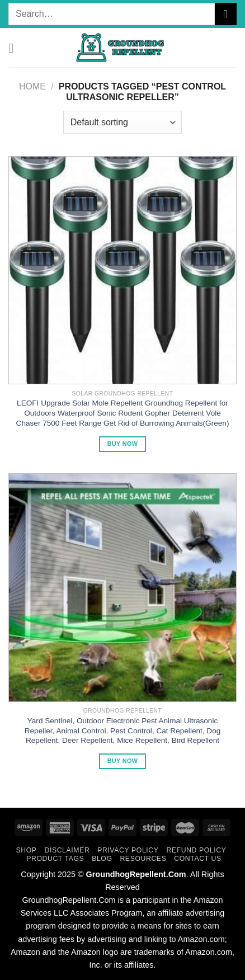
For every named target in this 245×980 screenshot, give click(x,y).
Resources (143, 859)
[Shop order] (123, 122)
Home (32, 86)
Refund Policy (196, 850)
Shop (27, 850)
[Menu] (15, 48)
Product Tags (55, 859)
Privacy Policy (128, 850)
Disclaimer (67, 850)
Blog (102, 859)
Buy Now (123, 444)
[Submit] (226, 14)
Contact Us (198, 859)
